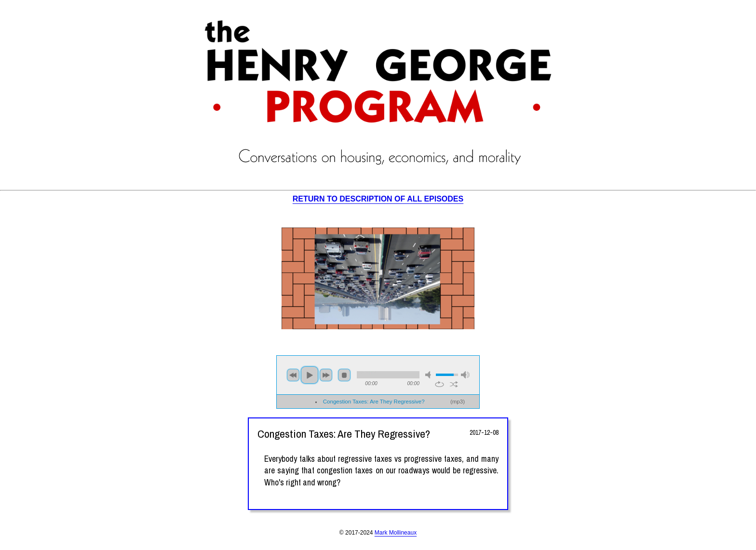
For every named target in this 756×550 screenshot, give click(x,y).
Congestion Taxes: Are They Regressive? (374, 402)
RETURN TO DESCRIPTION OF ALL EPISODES (378, 199)
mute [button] (430, 375)
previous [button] (293, 375)
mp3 (458, 402)
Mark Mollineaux (396, 533)
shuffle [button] (454, 384)
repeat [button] (439, 384)
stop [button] (344, 375)
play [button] (310, 375)
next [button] (326, 375)
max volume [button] (465, 375)
